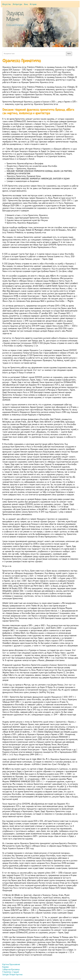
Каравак (6, 967)
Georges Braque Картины (12, 975)
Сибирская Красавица (11, 970)
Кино (26, 4)
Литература (17, 4)
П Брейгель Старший (11, 972)
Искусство (7, 4)
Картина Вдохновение (11, 965)
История (33, 4)
